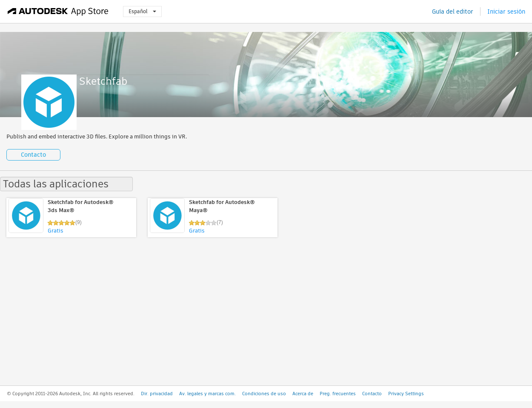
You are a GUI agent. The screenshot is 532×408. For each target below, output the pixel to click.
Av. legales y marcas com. (207, 394)
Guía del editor (453, 11)
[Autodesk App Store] (58, 11)
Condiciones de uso (264, 394)
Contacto (33, 155)
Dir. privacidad (157, 394)
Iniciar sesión (506, 11)
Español (142, 11)
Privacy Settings (406, 394)
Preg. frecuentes (338, 394)
